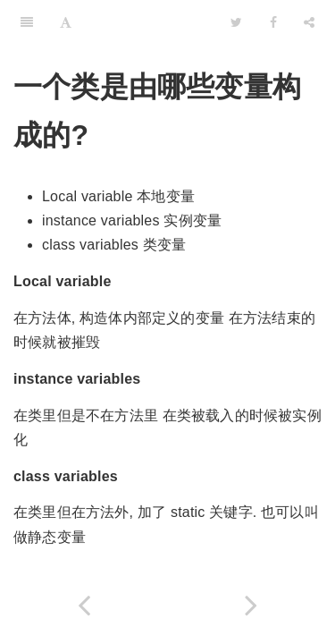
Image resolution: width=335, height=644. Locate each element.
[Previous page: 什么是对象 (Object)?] (84, 605)
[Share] (309, 22)
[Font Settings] (66, 22)
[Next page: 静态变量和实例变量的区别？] (252, 605)
